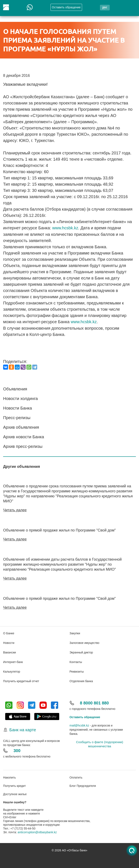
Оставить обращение (85, 716)
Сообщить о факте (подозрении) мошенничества (100, 743)
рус (105, 7)
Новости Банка (18, 408)
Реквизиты (77, 670)
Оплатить (76, 776)
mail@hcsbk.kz (79, 724)
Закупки (75, 632)
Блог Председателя (83, 785)
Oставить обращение (66, 7)
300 (17, 749)
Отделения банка (81, 680)
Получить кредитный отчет (21, 680)
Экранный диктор (81, 651)
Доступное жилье (15, 793)
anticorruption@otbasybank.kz (37, 831)
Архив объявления (21, 427)
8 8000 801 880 (94, 702)
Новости (9, 642)
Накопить (9, 776)
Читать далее (15, 510)
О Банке (9, 632)
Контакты (76, 661)
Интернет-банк (13, 661)
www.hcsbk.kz (65, 228)
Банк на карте (23, 729)
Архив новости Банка (24, 436)
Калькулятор (12, 670)
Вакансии (10, 651)
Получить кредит (14, 785)
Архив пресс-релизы (23, 446)
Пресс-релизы (17, 417)
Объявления (15, 389)
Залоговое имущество (85, 642)
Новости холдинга (20, 398)
